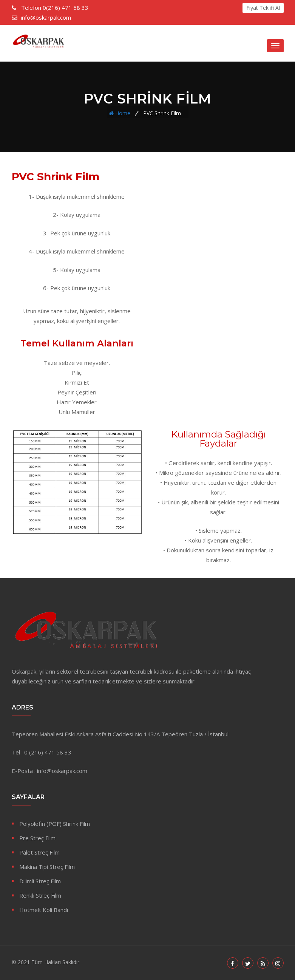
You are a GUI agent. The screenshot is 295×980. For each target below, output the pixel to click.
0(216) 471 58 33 (54, 8)
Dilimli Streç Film (40, 881)
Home (123, 113)
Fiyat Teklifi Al (263, 8)
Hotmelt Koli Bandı (44, 910)
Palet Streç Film (39, 852)
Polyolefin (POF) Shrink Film (55, 824)
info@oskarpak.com (46, 17)
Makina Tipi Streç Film (47, 867)
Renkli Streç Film (40, 895)
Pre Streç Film (37, 838)
